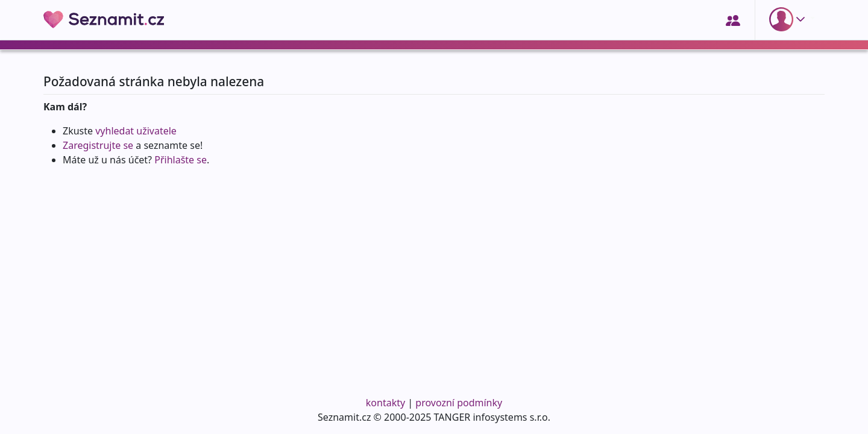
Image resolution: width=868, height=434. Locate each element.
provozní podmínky (459, 403)
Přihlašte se (181, 160)
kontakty (385, 403)
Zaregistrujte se (98, 145)
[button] (790, 19)
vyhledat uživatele (136, 131)
